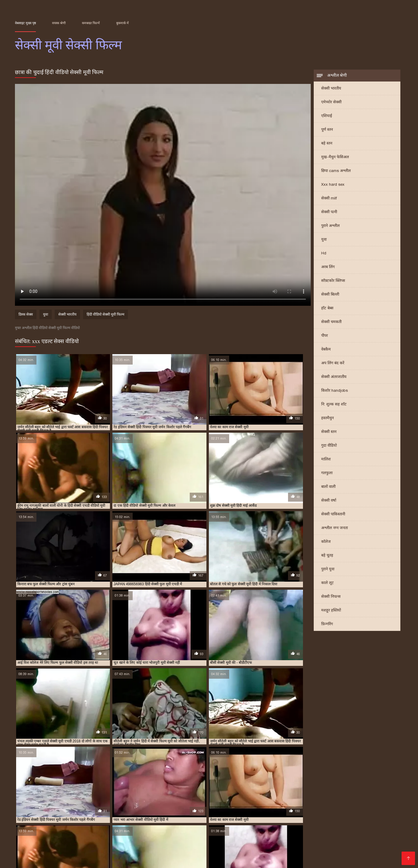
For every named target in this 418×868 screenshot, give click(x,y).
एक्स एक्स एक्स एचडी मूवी (155, 806)
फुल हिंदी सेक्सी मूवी (156, 809)
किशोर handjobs (334, 391)
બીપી (337, 826)
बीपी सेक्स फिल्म (359, 836)
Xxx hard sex (333, 185)
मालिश (326, 460)
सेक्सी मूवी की (138, 855)
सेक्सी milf (329, 199)
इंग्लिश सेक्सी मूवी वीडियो (119, 806)
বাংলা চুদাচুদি (108, 836)
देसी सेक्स (180, 831)
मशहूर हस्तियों (331, 611)
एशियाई (327, 116)
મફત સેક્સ (300, 836)
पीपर (324, 336)
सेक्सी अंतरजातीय (334, 377)
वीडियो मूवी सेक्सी (324, 809)
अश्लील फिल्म (241, 840)
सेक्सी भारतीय (331, 89)
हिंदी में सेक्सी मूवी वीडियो (210, 859)
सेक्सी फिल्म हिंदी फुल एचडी (345, 831)
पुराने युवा (328, 570)
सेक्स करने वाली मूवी (27, 812)
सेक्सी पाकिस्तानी (333, 515)
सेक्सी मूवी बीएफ (120, 845)
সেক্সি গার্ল (175, 859)
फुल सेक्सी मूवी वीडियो (63, 809)
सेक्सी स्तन (329, 432)
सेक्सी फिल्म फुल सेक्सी (42, 815)
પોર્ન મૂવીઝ (186, 850)
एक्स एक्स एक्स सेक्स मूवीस (229, 806)
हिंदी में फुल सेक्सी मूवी (129, 831)
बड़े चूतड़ (327, 556)
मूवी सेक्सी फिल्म (223, 809)
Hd (324, 254)
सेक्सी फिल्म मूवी (71, 815)
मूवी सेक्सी (202, 809)
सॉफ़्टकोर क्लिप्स (333, 281)
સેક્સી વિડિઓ (138, 836)
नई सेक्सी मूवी (309, 806)
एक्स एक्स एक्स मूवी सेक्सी (192, 806)
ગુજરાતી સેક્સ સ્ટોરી (212, 831)
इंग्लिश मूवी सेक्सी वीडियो (56, 806)
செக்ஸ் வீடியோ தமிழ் (88, 850)
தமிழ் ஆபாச (327, 836)
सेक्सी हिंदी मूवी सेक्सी (194, 845)
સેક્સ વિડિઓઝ (211, 840)
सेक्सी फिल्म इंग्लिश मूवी (204, 836)
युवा (324, 240)
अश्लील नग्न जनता (334, 528)
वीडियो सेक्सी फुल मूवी (353, 809)
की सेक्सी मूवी (331, 850)
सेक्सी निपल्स (331, 597)
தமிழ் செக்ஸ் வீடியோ (84, 840)
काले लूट (327, 583)
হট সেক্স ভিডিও (360, 826)
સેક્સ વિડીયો (315, 840)
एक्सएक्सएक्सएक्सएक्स (278, 840)
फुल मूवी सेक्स (330, 806)
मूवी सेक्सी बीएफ (249, 809)
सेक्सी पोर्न (41, 845)
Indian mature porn (350, 840)
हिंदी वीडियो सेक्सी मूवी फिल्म (105, 315)
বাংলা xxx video (45, 850)
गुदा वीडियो (329, 446)
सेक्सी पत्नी (329, 212)
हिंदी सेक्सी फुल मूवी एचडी (279, 845)
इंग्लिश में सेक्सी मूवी (87, 806)
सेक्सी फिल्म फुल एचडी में (329, 812)
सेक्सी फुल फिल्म (203, 815)
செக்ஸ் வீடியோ (217, 850)
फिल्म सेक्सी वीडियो (235, 845)
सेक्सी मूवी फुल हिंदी (365, 845)
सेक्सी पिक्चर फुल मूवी (200, 812)
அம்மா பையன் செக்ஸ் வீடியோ (80, 826)
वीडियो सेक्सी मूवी (382, 809)
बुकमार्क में (123, 23)
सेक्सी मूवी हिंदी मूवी (213, 855)
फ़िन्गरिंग (327, 625)
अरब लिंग (328, 267)
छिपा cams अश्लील (336, 171)
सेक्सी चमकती (331, 322)
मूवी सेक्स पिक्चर (281, 859)
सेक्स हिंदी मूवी (123, 812)
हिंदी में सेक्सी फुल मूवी (173, 855)
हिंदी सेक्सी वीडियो (62, 855)
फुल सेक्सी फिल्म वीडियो (358, 806)
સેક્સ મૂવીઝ (167, 836)
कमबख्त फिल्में (91, 23)
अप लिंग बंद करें (333, 364)
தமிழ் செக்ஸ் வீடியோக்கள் (258, 836)
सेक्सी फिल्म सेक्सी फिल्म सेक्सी (143, 850)
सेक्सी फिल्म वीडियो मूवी (135, 815)
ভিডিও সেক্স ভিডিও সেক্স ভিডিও (267, 855)
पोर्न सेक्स (381, 831)
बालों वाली (328, 487)
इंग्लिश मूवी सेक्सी (25, 806)
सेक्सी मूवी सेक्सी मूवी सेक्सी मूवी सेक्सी (294, 826)
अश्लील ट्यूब (266, 831)
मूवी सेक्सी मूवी (273, 809)
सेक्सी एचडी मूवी (172, 812)
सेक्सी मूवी (255, 815)
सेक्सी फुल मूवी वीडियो (231, 815)
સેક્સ (133, 826)
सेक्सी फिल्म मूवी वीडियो (101, 815)
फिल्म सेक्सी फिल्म (50, 831)
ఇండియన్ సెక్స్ (29, 826)
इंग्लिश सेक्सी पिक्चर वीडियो (78, 845)
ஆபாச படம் (375, 855)
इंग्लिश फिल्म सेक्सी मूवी (171, 840)
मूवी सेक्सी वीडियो (297, 809)
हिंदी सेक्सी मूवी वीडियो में (70, 836)
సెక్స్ (121, 826)
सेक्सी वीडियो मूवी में (255, 850)
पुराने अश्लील (330, 226)
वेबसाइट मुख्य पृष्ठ (25, 23)
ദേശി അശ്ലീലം (128, 840)
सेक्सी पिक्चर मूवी (230, 812)
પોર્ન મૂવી (36, 836)
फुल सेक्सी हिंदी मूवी (127, 809)
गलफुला (327, 473)
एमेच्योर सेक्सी (331, 103)
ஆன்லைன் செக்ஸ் (235, 826)
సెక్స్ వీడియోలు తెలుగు (190, 826)
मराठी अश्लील (153, 826)
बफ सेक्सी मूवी (182, 809)
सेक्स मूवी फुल (53, 812)
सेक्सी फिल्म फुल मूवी (362, 812)
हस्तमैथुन (327, 418)
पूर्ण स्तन (327, 130)
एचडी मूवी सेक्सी (261, 806)
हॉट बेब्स (327, 309)
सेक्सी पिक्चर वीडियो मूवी (261, 812)
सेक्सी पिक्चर (46, 840)
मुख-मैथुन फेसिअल (335, 158)
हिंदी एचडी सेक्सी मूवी (296, 850)
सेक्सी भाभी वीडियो (78, 859)
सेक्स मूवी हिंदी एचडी (325, 845)
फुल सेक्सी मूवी (36, 809)
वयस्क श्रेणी (59, 23)
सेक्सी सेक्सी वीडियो (88, 831)
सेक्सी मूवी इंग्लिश (277, 815)
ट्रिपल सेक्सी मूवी (285, 806)
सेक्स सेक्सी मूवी (99, 812)
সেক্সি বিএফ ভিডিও (298, 831)
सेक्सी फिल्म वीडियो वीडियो (171, 815)
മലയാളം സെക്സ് (102, 855)
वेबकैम (326, 350)
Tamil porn (48, 859)
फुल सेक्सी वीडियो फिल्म (96, 809)
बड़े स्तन (327, 144)
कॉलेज (326, 542)
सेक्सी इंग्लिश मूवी (147, 812)
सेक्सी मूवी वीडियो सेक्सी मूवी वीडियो (130, 859)
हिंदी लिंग (160, 831)
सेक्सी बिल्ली (330, 295)
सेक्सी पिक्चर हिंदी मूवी (295, 812)
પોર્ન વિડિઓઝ (249, 859)
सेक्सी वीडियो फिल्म (342, 855)
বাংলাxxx (312, 855)
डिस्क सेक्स (26, 315)
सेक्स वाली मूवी (75, 812)
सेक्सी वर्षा (329, 501)
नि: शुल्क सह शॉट (334, 405)
